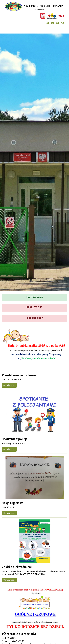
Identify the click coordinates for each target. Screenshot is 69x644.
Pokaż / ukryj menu (5, 30)
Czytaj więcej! (9, 385)
